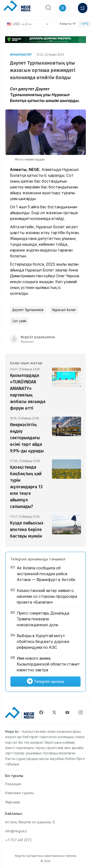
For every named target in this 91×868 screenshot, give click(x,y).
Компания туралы (19, 793)
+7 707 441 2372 (18, 840)
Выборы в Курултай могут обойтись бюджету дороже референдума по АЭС (43, 641)
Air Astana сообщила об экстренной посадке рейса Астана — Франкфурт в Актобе (46, 574)
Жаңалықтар (21, 55)
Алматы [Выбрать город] (68, 24)
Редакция (13, 784)
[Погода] (84, 24)
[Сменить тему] (65, 8)
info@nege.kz (16, 831)
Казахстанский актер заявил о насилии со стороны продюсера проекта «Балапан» (47, 596)
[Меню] (83, 8)
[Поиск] (48, 8)
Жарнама (12, 802)
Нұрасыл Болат (64, 310)
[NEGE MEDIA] (17, 7)
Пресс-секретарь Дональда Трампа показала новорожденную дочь (43, 619)
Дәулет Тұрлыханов (28, 310)
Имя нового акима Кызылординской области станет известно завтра (48, 664)
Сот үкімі (19, 321)
